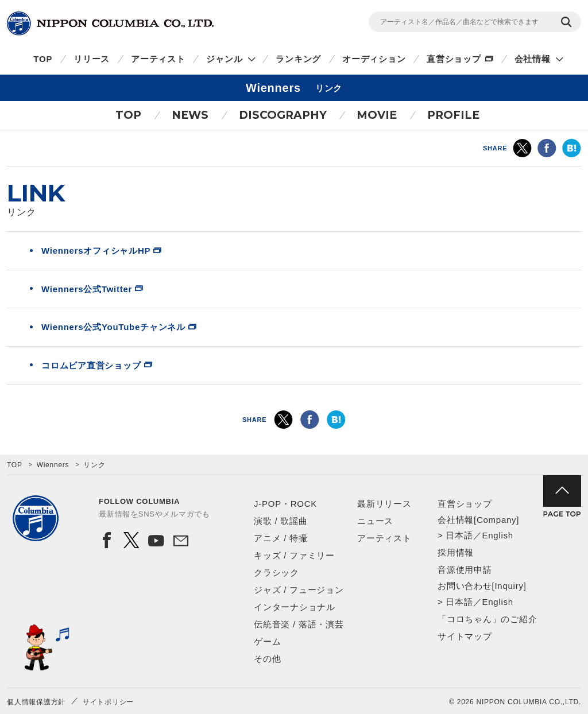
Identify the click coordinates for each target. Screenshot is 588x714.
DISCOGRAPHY (283, 115)
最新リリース (384, 504)
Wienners (53, 465)
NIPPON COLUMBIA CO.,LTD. (110, 24)
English (497, 535)
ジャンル (224, 59)
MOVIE (377, 115)
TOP (43, 59)
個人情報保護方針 (36, 702)
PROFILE (453, 115)
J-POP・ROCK (285, 504)
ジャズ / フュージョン (299, 590)
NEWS (190, 115)
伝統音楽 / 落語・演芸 (299, 624)
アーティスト (158, 59)
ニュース (375, 521)
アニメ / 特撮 (281, 538)
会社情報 (533, 59)
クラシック (276, 573)
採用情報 (456, 552)
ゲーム (267, 641)
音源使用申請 (465, 570)
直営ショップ (454, 59)
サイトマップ (465, 636)
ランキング (298, 59)
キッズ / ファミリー (294, 555)
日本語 (459, 535)
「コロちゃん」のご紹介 (487, 619)
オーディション (374, 59)
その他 (267, 659)
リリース (92, 59)
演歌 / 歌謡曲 (281, 521)
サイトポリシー (108, 702)
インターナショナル (295, 607)
